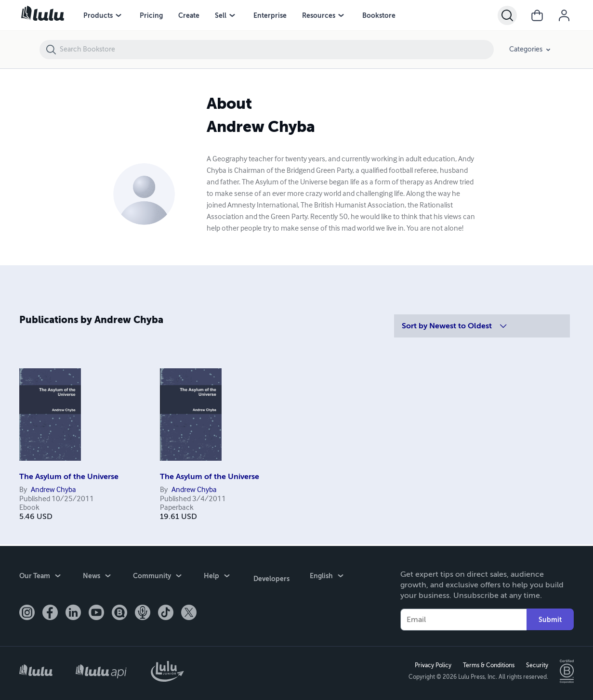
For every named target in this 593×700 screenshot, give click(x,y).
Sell (221, 15)
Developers (270, 576)
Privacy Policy (432, 665)
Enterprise (270, 15)
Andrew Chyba (53, 490)
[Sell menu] (232, 15)
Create (189, 15)
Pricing (151, 15)
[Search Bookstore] (276, 50)
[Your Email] (463, 618)
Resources (319, 15)
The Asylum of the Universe (69, 477)
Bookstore (379, 15)
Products (98, 15)
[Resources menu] (341, 15)
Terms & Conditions (487, 665)
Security (536, 665)
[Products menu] (119, 15)
